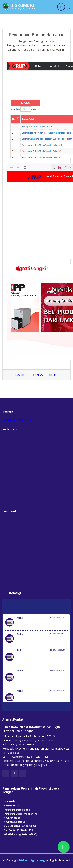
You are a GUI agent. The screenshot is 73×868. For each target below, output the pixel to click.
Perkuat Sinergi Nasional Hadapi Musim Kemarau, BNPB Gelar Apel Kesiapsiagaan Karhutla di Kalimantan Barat (42, 679)
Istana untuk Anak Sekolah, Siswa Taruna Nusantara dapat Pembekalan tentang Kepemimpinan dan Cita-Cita (41, 699)
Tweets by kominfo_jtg (17, 420)
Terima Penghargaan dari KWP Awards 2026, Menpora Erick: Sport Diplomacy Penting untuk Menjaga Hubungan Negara (42, 659)
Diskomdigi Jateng (32, 860)
